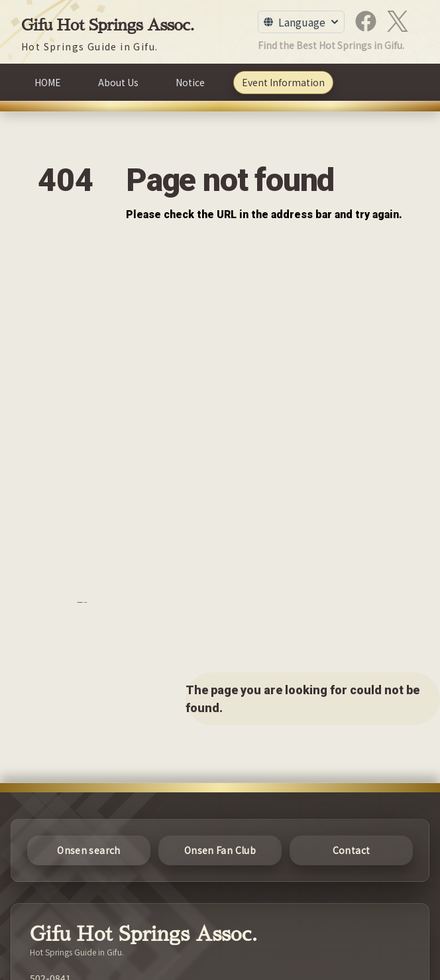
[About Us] (118, 83)
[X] (398, 21)
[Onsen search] (89, 850)
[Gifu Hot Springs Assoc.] (108, 33)
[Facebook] (366, 21)
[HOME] (48, 83)
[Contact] (351, 850)
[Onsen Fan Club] (220, 850)
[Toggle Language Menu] (301, 22)
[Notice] (190, 83)
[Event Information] (283, 83)
